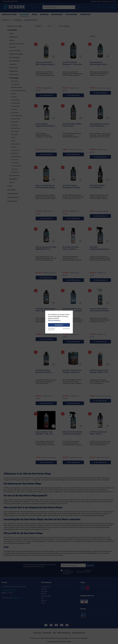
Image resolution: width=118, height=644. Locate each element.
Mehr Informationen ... (55, 320)
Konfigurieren (66, 328)
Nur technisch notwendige (52, 329)
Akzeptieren (59, 325)
